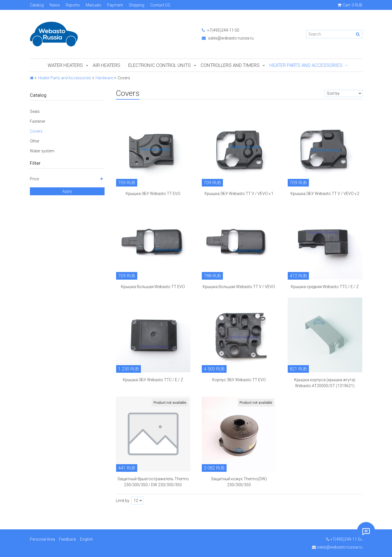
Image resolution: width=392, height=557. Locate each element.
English (87, 539)
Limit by (123, 501)
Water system (42, 151)
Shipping (137, 5)
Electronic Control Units (160, 65)
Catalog (37, 5)
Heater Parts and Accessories (306, 65)
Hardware (104, 78)
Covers (36, 131)
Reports (73, 5)
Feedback (67, 539)
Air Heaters (107, 65)
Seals (35, 111)
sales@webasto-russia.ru (228, 38)
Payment (115, 5)
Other (35, 141)
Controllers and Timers (230, 65)
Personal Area (42, 539)
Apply (67, 191)
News (55, 5)
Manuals (93, 5)
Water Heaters (65, 65)
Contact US (160, 5)
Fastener (38, 121)
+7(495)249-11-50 (221, 30)
